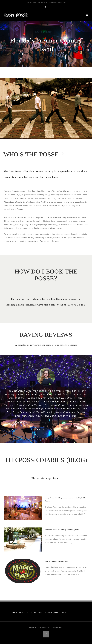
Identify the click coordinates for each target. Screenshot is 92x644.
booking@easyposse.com (58, 2)
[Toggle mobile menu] (87, 15)
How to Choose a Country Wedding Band (62, 529)
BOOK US (49, 613)
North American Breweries (56, 561)
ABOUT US (24, 613)
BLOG (40, 613)
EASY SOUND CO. (61, 613)
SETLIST (33, 613)
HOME (15, 613)
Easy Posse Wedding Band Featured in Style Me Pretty (65, 499)
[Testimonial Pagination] (37, 430)
